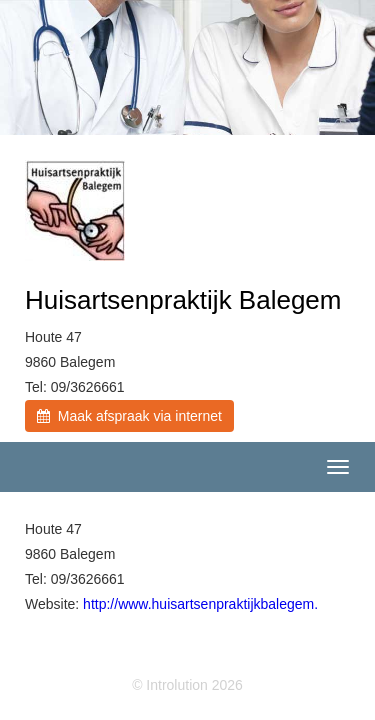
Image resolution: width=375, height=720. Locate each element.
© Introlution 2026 (187, 685)
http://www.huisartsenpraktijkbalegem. (200, 604)
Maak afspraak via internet (129, 416)
